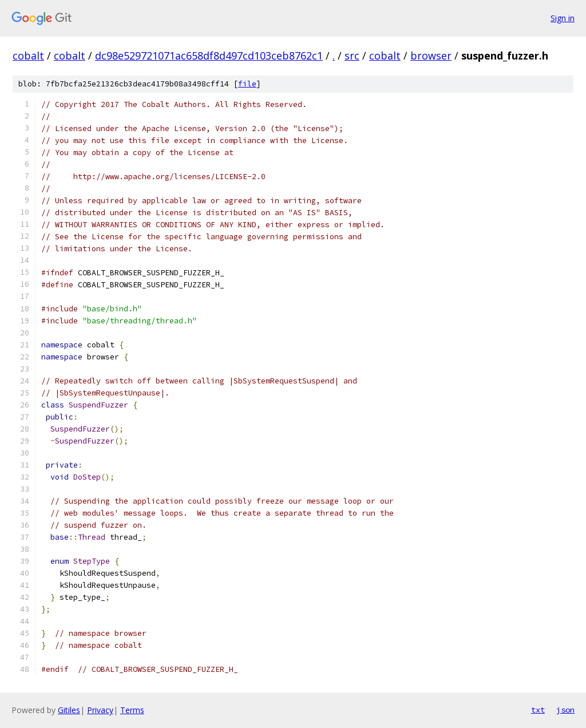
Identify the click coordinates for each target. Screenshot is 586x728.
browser (431, 56)
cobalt (28, 56)
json (565, 710)
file (247, 84)
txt (538, 710)
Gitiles (69, 710)
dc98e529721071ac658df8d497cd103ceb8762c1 (209, 56)
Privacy (100, 710)
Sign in (563, 18)
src (352, 56)
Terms (132, 710)
